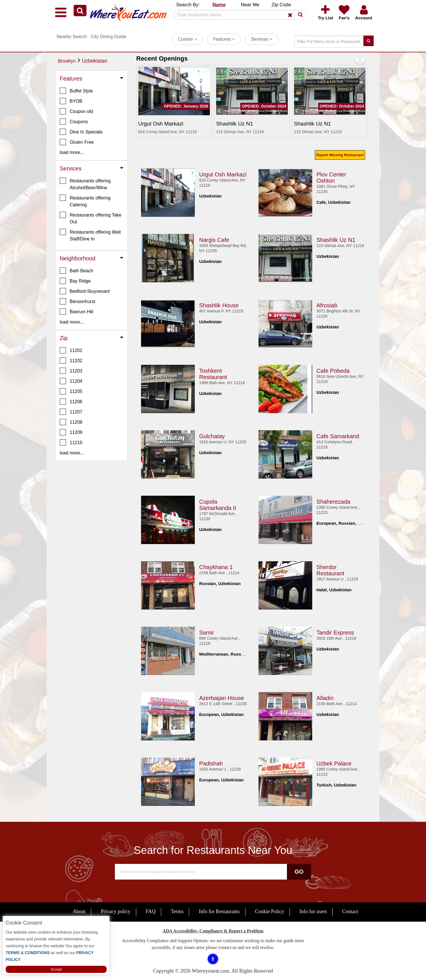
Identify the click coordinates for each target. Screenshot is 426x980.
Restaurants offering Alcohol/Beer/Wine (85, 184)
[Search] (238, 15)
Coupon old (76, 111)
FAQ (151, 911)
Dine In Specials (81, 132)
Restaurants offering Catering (85, 201)
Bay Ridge (75, 281)
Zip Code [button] (281, 5)
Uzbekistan (95, 61)
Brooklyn (67, 61)
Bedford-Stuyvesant (85, 291)
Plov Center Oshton (331, 176)
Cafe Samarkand (338, 435)
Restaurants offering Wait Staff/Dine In (90, 235)
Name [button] (219, 5)
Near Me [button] (250, 5)
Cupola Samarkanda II (218, 504)
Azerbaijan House (222, 697)
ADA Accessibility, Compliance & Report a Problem (213, 931)
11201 (71, 350)
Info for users (313, 911)
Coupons (74, 122)
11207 (71, 412)
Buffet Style (76, 91)
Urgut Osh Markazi (223, 173)
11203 (71, 371)
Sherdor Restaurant (330, 569)
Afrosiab (327, 304)
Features (224, 39)
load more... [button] (72, 152)
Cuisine (187, 39)
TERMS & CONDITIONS (28, 953)
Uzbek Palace (334, 762)
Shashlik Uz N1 (336, 239)
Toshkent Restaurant (213, 373)
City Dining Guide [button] (108, 37)
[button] (80, 11)
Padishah (211, 762)
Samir (206, 631)
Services (262, 39)
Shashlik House (219, 304)
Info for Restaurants (219, 911)
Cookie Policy (270, 911)
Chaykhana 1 (216, 566)
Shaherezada (333, 501)
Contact (350, 911)
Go (299, 872)
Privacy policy (115, 911)
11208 (71, 422)
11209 (71, 432)
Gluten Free (77, 142)
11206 (71, 402)
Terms (177, 911)
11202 (71, 361)
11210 (71, 442)
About (79, 911)
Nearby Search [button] (72, 37)
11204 (71, 381)
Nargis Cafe (214, 239)
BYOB (71, 101)
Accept (56, 969)
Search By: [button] (188, 5)
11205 (71, 391)
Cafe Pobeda (333, 370)
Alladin (325, 697)
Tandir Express (335, 631)
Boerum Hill (76, 312)
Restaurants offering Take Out (91, 218)
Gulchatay (212, 435)
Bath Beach (76, 271)
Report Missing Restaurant (340, 155)
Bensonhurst (77, 301)
